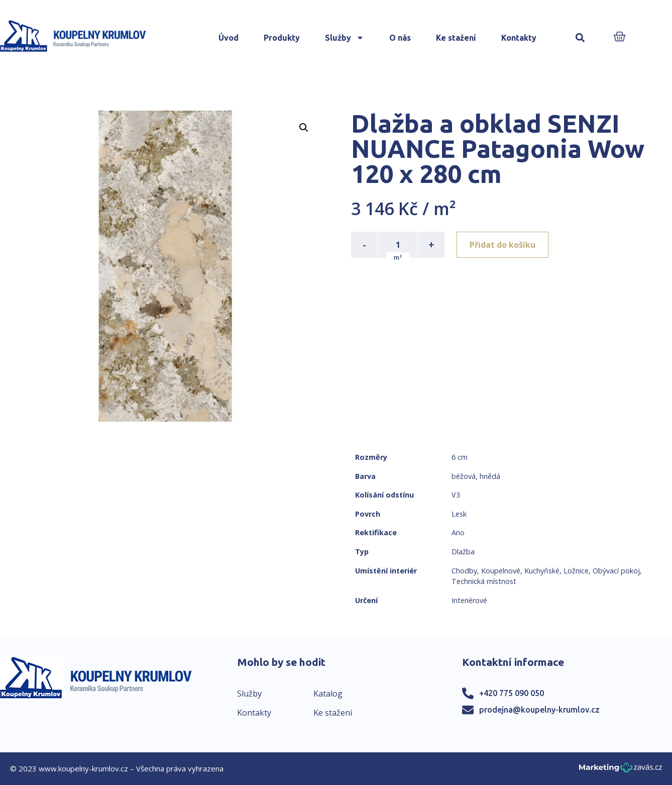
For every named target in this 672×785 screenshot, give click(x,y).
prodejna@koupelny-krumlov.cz (539, 710)
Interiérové (469, 600)
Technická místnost (484, 581)
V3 (456, 495)
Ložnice (576, 571)
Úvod (229, 38)
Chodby (464, 571)
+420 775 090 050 (512, 693)
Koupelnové (501, 571)
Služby (345, 38)
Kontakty (519, 38)
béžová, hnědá (476, 476)
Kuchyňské (542, 571)
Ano (458, 532)
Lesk (459, 514)
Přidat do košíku (502, 245)
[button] (580, 38)
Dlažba (463, 552)
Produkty (282, 38)
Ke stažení (456, 38)
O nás (400, 38)
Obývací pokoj (616, 571)
